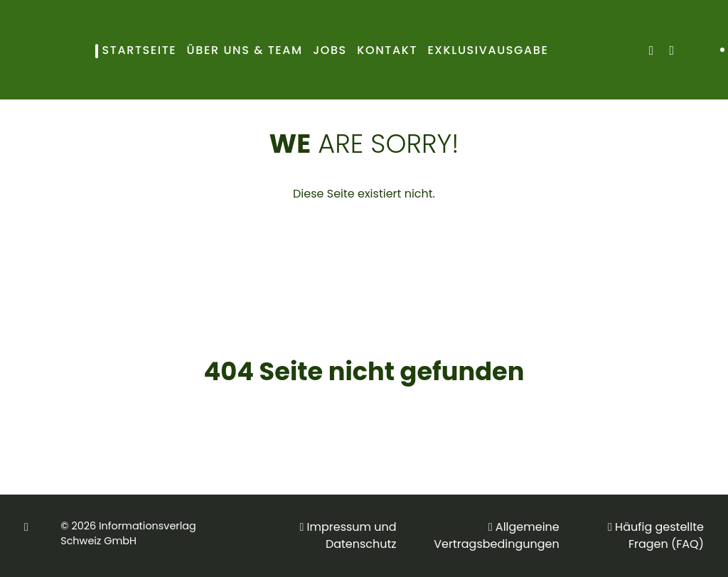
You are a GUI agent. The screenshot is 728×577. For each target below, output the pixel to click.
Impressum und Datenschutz (352, 535)
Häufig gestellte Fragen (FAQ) (659, 535)
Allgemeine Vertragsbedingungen (496, 535)
